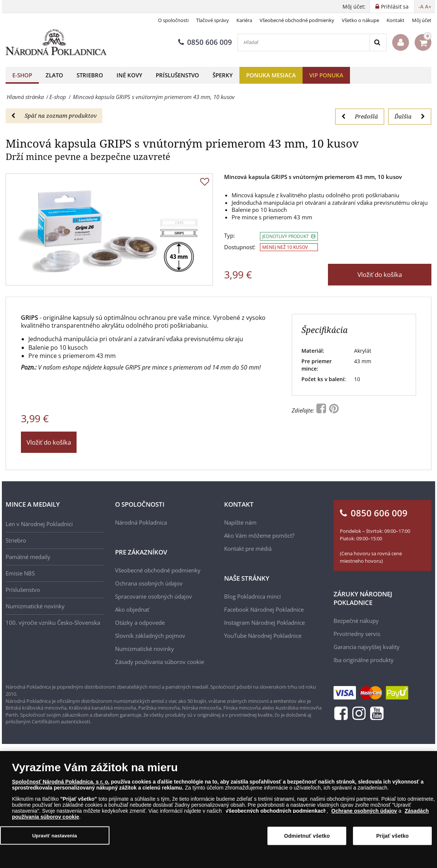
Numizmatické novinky (35, 606)
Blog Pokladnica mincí (252, 596)
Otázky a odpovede (140, 623)
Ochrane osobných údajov (364, 813)
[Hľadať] (304, 42)
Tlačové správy (213, 20)
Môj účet (422, 20)
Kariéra (244, 20)
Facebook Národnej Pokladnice (264, 609)
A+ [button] (428, 7)
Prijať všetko (392, 838)
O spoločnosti (173, 20)
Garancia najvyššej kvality (367, 647)
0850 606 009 (205, 42)
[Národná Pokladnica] (56, 42)
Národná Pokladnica (141, 522)
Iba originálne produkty (364, 660)
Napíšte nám (240, 522)
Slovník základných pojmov (150, 636)
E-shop (22, 75)
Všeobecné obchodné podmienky (297, 20)
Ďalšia (410, 116)
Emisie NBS (20, 573)
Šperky (223, 75)
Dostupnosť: (240, 247)
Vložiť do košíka (380, 274)
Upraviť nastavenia (55, 838)
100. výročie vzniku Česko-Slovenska (53, 623)
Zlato (54, 75)
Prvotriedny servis (357, 634)
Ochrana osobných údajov (149, 583)
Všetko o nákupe (360, 20)
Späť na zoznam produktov (54, 115)
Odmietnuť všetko (307, 838)
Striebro (90, 75)
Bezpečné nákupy (356, 621)
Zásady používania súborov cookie (159, 662)
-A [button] (421, 7)
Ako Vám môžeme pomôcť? (259, 535)
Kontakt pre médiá (248, 549)
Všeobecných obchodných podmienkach (276, 813)
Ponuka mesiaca (271, 75)
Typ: (230, 236)
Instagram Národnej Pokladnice (264, 623)
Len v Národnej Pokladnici (39, 524)
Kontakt (396, 20)
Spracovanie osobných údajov (154, 596)
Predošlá (360, 116)
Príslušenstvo (177, 75)
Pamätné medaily (28, 557)
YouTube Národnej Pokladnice (263, 636)
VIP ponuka (326, 75)
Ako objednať (132, 609)
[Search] (378, 42)
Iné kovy (129, 75)
